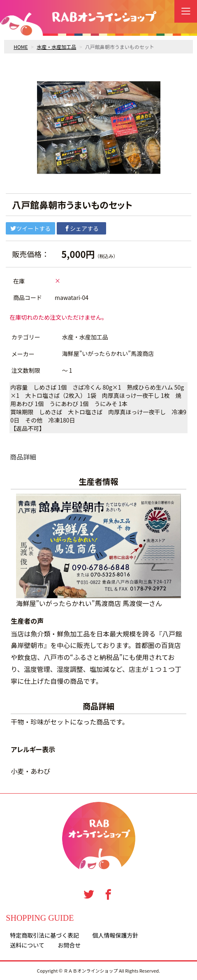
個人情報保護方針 (116, 935)
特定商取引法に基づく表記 (44, 935)
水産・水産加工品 (56, 47)
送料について (27, 945)
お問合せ (69, 945)
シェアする (81, 228)
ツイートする (30, 228)
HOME (21, 47)
